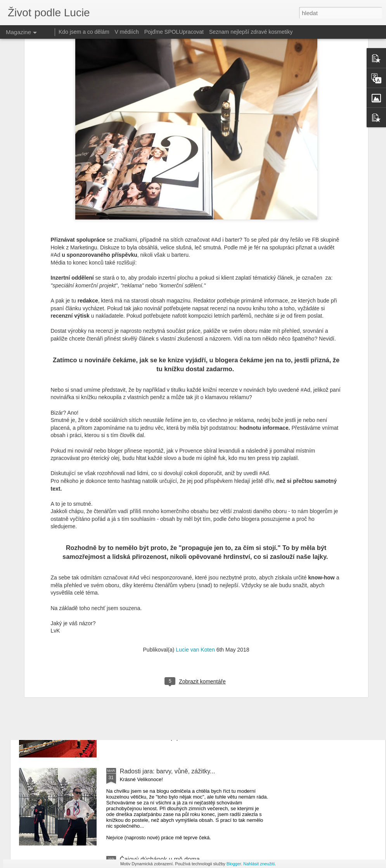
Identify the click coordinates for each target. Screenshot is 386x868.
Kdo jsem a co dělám (84, 32)
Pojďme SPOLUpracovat (174, 32)
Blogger (234, 864)
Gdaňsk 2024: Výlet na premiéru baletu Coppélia (187, 683)
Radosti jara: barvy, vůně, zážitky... (168, 771)
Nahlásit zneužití (259, 864)
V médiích (127, 32)
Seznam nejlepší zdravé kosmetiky (251, 32)
